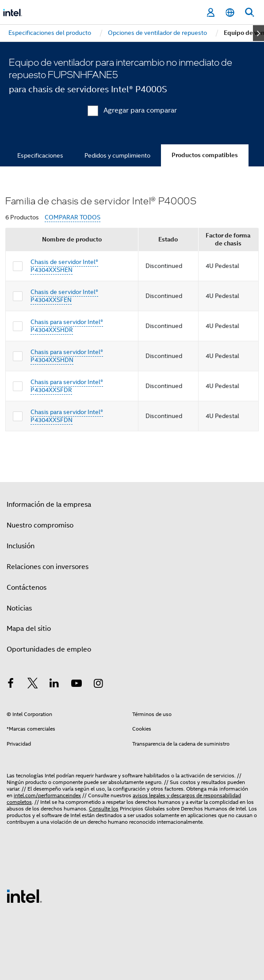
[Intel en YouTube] (77, 685)
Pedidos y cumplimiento (117, 155)
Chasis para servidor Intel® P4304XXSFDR (67, 386)
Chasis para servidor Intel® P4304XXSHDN (67, 356)
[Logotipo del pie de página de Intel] (24, 896)
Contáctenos (27, 588)
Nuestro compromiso (40, 525)
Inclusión (21, 546)
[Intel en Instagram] (98, 685)
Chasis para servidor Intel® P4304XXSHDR (67, 326)
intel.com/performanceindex (47, 795)
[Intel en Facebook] (11, 685)
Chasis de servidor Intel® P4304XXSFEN (64, 296)
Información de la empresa (49, 505)
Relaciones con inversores (48, 567)
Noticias (19, 608)
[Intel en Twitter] (33, 685)
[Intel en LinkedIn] (54, 685)
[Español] (230, 13)
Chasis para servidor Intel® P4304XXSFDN (67, 416)
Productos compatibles (205, 155)
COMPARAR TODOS (73, 217)
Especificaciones (40, 155)
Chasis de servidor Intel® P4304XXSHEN (64, 266)
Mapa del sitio (29, 629)
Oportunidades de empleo (49, 649)
